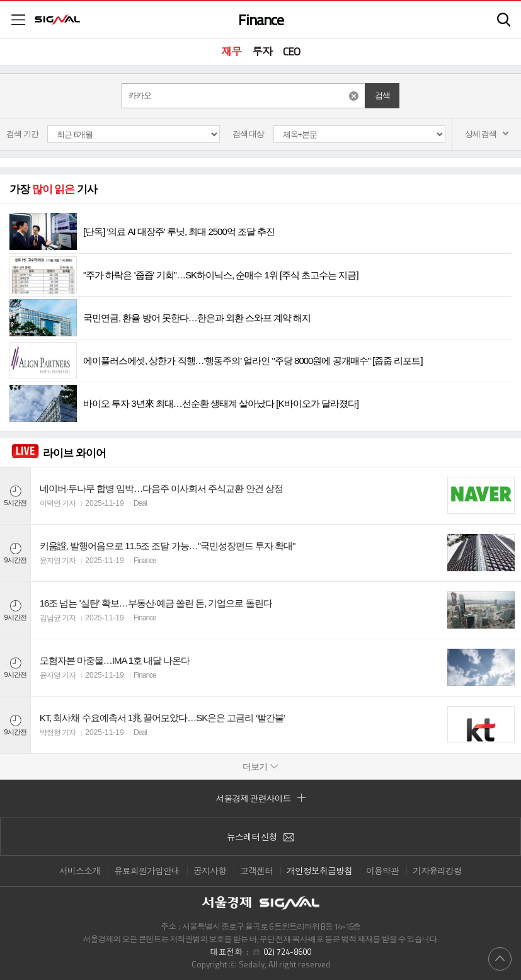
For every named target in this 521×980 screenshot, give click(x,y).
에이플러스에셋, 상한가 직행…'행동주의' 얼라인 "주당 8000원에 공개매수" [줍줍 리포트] (216, 361)
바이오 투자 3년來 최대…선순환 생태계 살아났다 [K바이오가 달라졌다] (184, 403)
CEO (291, 52)
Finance (261, 20)
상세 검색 (487, 134)
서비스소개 (80, 871)
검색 (504, 20)
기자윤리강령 (437, 871)
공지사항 (210, 871)
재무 (231, 52)
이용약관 (382, 871)
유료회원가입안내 (147, 871)
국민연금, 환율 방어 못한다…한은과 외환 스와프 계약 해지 (160, 318)
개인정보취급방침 (319, 871)
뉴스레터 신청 (260, 837)
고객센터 (256, 871)
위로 (500, 958)
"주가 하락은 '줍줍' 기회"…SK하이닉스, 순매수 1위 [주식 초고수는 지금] (184, 275)
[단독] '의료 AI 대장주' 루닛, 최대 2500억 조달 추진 (142, 231)
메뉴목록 (18, 20)
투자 (262, 52)
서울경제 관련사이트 (261, 798)
